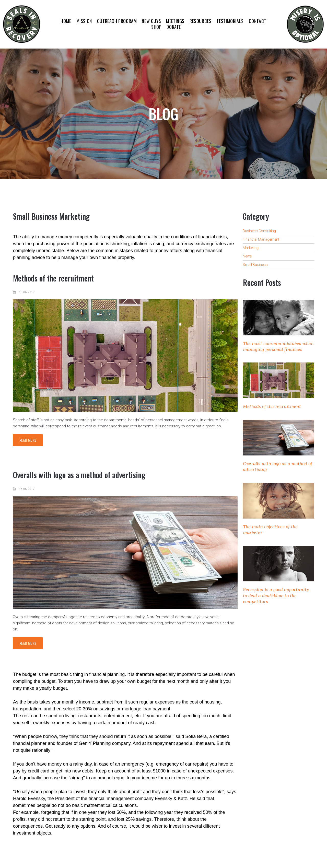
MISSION (84, 21)
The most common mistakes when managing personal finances (278, 346)
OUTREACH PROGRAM (117, 21)
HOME (66, 21)
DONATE (174, 27)
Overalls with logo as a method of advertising (79, 475)
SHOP (156, 27)
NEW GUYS (151, 21)
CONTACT (258, 21)
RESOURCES (200, 21)
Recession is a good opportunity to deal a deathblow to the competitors (276, 595)
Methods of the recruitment (53, 278)
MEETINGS (175, 21)
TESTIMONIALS (230, 21)
